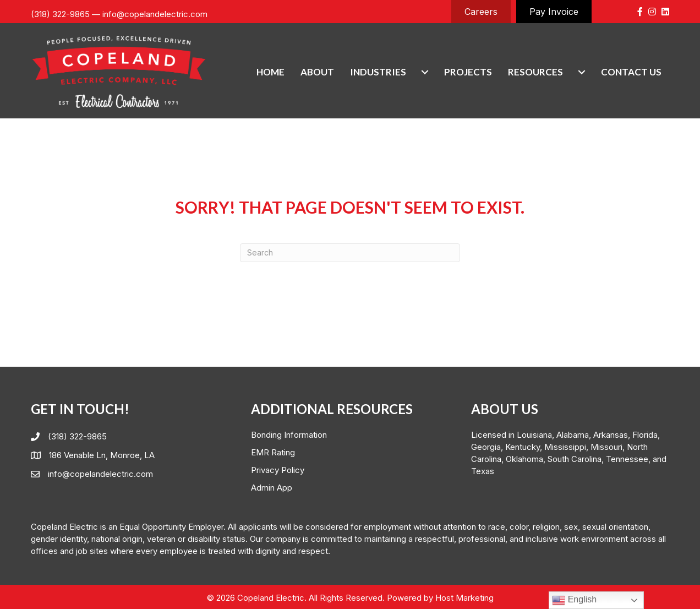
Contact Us (631, 72)
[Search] (350, 253)
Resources (535, 72)
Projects (468, 72)
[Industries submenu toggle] (425, 72)
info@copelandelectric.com (155, 14)
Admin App (272, 488)
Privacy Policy (278, 470)
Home (270, 72)
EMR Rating (273, 452)
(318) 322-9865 (60, 14)
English (574, 600)
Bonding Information (289, 435)
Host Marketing (464, 598)
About (317, 72)
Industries (378, 72)
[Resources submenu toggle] (582, 72)
